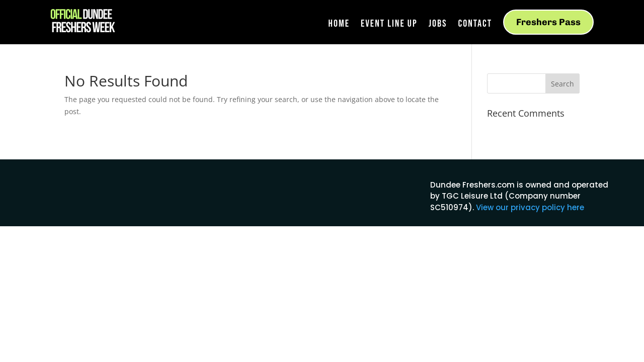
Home (339, 25)
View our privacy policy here (530, 207)
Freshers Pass (548, 22)
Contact (475, 25)
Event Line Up (389, 25)
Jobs (438, 25)
